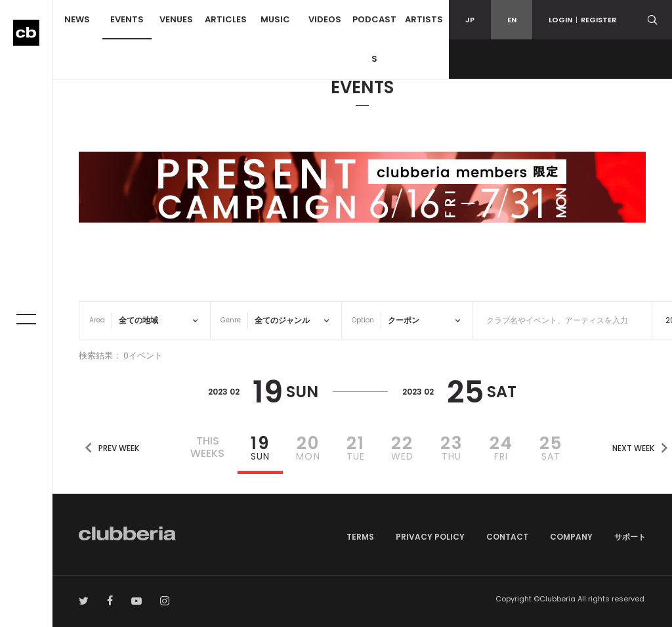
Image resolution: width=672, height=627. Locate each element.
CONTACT (507, 537)
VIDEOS (325, 19)
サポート (630, 537)
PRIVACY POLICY (430, 537)
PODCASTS (374, 39)
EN (512, 20)
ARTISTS (424, 19)
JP (470, 20)
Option (363, 320)
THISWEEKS (207, 447)
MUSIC (275, 19)
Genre (231, 320)
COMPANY (571, 537)
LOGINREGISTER (582, 20)
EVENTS (127, 19)
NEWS (77, 19)
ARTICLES (226, 19)
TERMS (360, 537)
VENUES (176, 19)
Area (97, 320)
